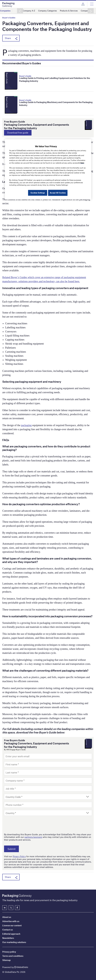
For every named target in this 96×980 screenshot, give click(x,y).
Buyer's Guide (25, 76)
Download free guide (20, 133)
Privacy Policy (19, 857)
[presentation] (26, 825)
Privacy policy (9, 952)
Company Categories (49, 11)
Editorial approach (11, 934)
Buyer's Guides (9, 18)
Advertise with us (11, 921)
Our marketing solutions (14, 942)
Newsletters (8, 938)
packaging (26, 426)
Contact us (8, 930)
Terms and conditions (13, 956)
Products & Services (72, 11)
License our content (12, 925)
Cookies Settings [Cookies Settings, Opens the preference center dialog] (37, 193)
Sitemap (6, 960)
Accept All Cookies (58, 193)
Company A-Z (29, 11)
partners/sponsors (33, 837)
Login (83, 4)
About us (7, 917)
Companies (6, 11)
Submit (13, 849)
